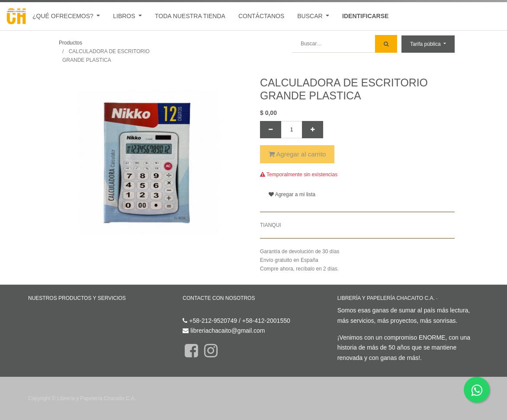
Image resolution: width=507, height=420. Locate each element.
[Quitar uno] (271, 130)
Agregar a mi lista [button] (292, 194)
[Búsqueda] (386, 44)
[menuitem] (190, 16)
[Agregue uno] (313, 130)
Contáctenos (200, 310)
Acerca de (451, 298)
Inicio (35, 310)
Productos (71, 43)
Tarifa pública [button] (426, 44)
